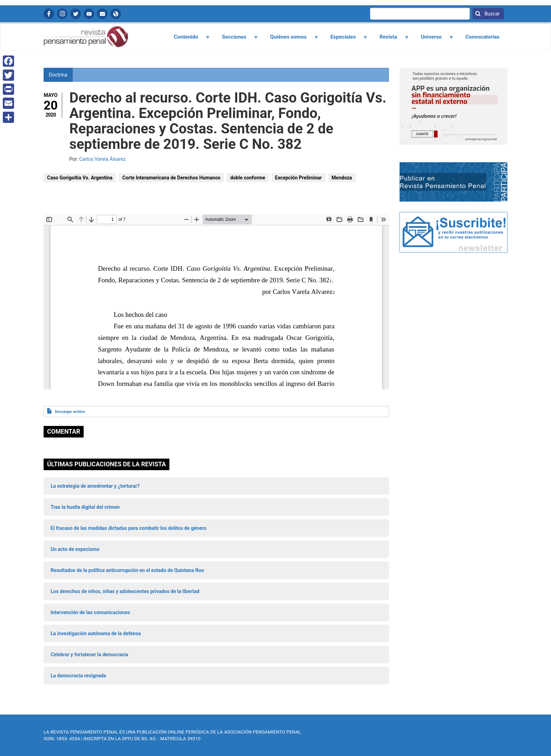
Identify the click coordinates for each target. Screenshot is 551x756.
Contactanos (102, 14)
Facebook (49, 14)
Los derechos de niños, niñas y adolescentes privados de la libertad (125, 591)
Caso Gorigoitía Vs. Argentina (80, 178)
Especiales (345, 39)
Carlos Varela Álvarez (103, 159)
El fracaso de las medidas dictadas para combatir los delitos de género (128, 528)
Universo (433, 39)
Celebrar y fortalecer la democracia (89, 655)
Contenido (188, 39)
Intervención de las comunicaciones (90, 612)
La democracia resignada (78, 676)
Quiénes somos (290, 39)
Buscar (491, 14)
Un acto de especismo (75, 549)
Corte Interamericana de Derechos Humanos (171, 178)
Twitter (76, 14)
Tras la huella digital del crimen (85, 507)
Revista (390, 39)
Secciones (236, 39)
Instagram (62, 14)
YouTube (89, 14)
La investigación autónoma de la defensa (96, 633)
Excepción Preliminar (299, 178)
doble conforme (248, 178)
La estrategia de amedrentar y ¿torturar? (95, 486)
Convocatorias (482, 37)
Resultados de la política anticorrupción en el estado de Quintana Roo (127, 570)
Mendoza (342, 178)
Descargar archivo (70, 412)
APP (116, 14)
